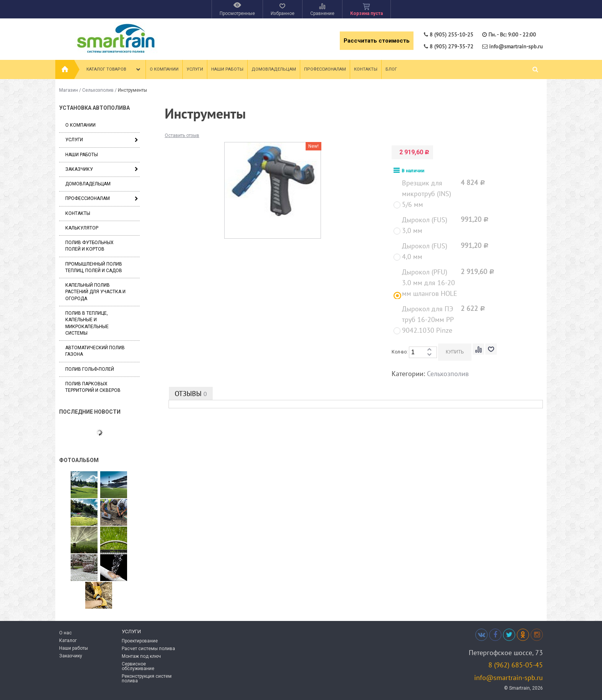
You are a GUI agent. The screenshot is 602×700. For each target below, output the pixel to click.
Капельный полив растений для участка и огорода (95, 292)
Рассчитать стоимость (377, 41)
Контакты (366, 69)
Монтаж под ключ (141, 656)
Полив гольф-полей (90, 369)
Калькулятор (82, 228)
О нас (65, 633)
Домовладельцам (274, 69)
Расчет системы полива (148, 649)
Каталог (68, 641)
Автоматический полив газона (95, 351)
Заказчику (79, 169)
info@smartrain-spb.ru (509, 678)
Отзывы (191, 394)
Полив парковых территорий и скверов (93, 387)
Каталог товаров (114, 69)
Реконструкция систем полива (147, 679)
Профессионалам (325, 69)
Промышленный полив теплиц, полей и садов (94, 267)
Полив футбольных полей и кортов (89, 246)
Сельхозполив (98, 90)
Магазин (69, 90)
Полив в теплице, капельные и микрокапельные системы (87, 323)
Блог (391, 69)
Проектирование (140, 641)
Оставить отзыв (182, 135)
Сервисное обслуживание (138, 666)
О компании (164, 69)
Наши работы (227, 69)
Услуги (195, 69)
